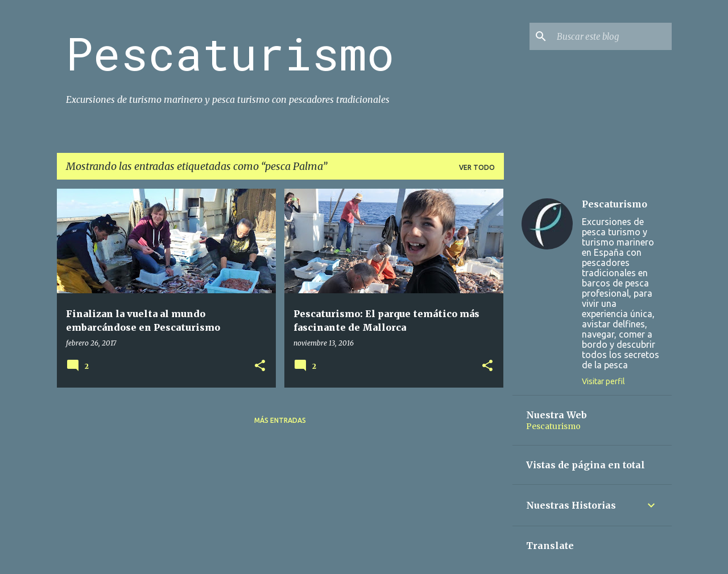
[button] (260, 366)
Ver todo (477, 167)
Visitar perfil (603, 381)
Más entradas (280, 420)
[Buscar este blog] (612, 36)
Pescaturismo (230, 53)
